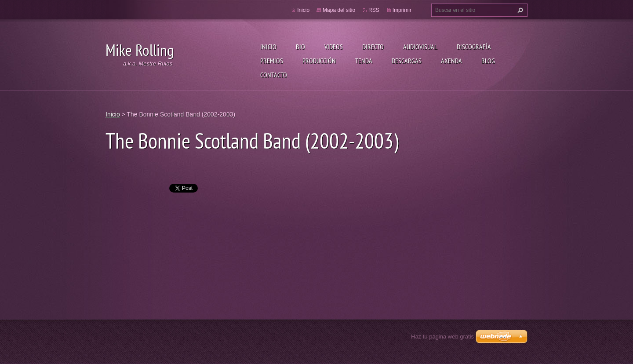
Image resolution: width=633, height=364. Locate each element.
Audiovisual (420, 47)
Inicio (268, 47)
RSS (374, 10)
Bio (300, 47)
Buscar (519, 10)
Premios (272, 61)
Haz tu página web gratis (442, 337)
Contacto (274, 75)
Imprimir (402, 10)
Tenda (364, 61)
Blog (488, 61)
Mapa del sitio (339, 10)
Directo (373, 47)
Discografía (474, 47)
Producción (319, 61)
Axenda (451, 61)
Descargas (407, 61)
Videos (334, 47)
